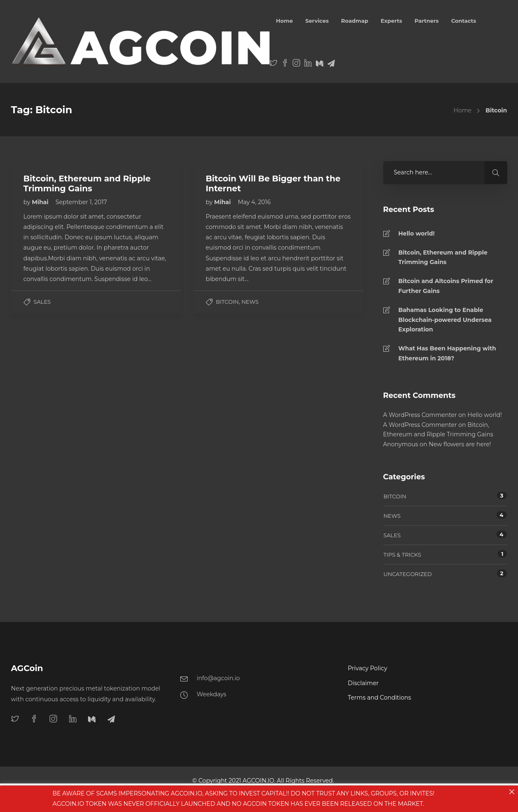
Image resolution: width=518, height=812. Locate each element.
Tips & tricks (402, 555)
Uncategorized (408, 574)
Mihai (41, 202)
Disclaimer (363, 683)
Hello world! (417, 233)
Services (317, 21)
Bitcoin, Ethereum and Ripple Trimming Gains (443, 257)
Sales (42, 302)
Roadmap (355, 21)
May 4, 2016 (254, 202)
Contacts (464, 21)
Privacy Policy (367, 668)
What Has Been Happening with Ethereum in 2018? (448, 353)
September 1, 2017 (81, 202)
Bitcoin (227, 302)
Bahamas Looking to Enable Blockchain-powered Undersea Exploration (445, 320)
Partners (427, 21)
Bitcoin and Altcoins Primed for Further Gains (446, 286)
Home (284, 21)
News (250, 302)
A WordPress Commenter (420, 415)
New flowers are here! (460, 444)
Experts (391, 21)
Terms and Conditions (379, 698)
